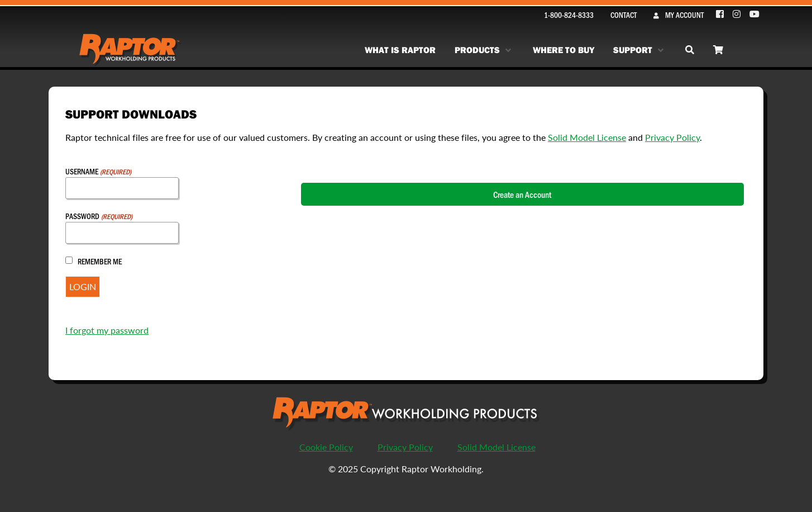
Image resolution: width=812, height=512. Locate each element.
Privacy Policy (672, 137)
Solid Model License (587, 137)
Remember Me (100, 261)
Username (98, 171)
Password (99, 216)
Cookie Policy (326, 447)
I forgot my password (107, 330)
